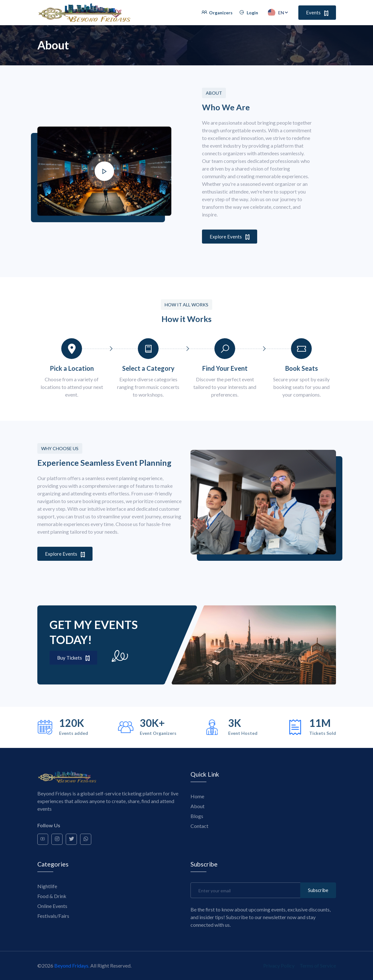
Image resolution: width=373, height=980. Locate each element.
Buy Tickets (73, 658)
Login (249, 13)
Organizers (217, 13)
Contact (199, 826)
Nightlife (47, 886)
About (198, 806)
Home (197, 796)
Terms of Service (318, 965)
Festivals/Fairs (53, 916)
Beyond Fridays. (72, 965)
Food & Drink (52, 896)
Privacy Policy (279, 965)
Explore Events (230, 237)
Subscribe (318, 890)
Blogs (197, 816)
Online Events (52, 906)
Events (317, 13)
